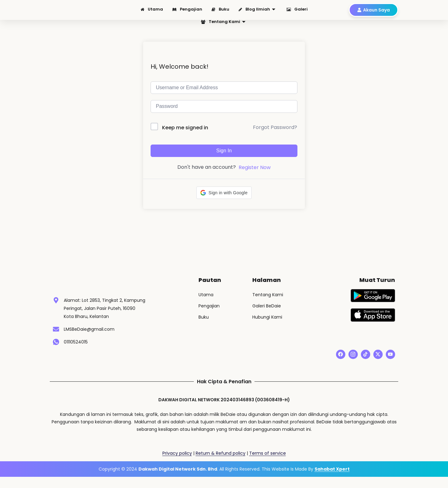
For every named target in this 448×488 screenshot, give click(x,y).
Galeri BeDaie (267, 313)
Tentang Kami (223, 21)
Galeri (297, 11)
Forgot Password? (275, 134)
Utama (152, 11)
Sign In (224, 158)
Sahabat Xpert (332, 480)
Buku (220, 11)
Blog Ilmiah (257, 11)
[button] (224, 200)
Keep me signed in (185, 135)
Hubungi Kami (267, 324)
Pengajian (187, 11)
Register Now (255, 175)
